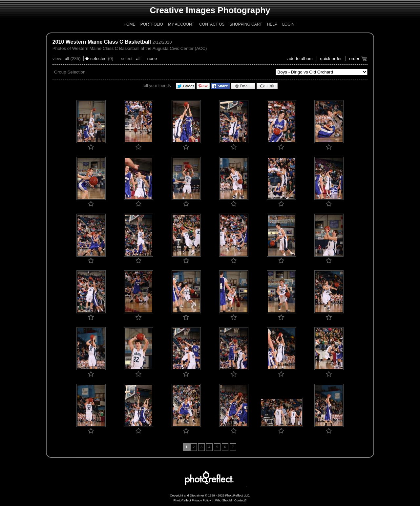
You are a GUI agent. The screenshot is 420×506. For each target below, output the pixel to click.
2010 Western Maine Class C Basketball (102, 42)
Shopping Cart (246, 24)
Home (129, 24)
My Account (181, 24)
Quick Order (331, 59)
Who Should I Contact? (231, 500)
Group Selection (70, 72)
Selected (98, 59)
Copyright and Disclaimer (188, 495)
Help (272, 24)
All (67, 59)
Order (354, 59)
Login (288, 24)
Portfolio (152, 24)
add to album (300, 59)
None (152, 59)
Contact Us (212, 24)
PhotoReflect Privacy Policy (192, 500)
